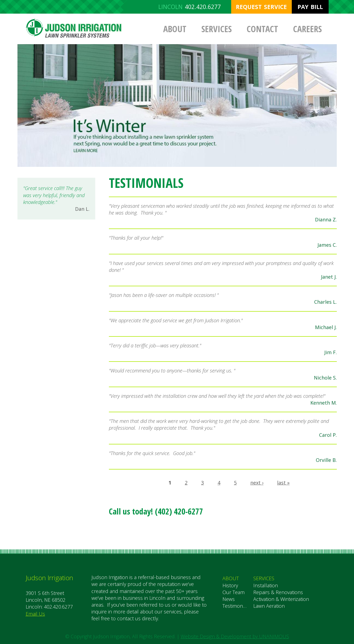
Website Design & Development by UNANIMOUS (235, 636)
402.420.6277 (203, 7)
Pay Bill (310, 7)
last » (283, 483)
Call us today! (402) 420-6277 (156, 511)
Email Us (35, 614)
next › (257, 483)
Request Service (261, 7)
